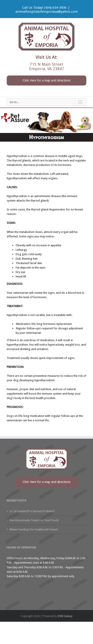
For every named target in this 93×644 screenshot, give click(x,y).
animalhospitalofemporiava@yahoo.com (47, 12)
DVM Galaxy (65, 616)
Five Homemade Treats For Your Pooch (34, 520)
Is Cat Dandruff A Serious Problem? (32, 511)
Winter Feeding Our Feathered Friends (34, 529)
